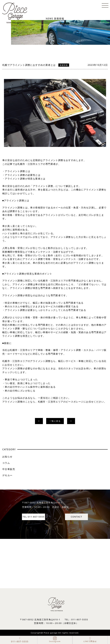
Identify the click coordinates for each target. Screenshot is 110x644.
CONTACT (76, 517)
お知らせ (7, 457)
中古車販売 (9, 469)
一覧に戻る (55, 421)
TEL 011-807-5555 (33, 517)
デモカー (7, 475)
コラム (6, 463)
